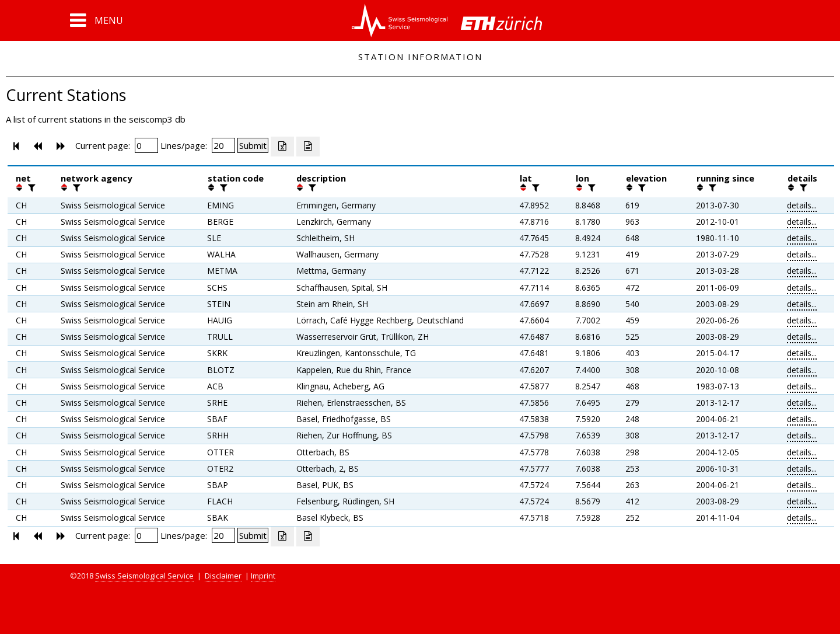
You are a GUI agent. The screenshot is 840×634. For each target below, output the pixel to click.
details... (802, 205)
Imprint (263, 576)
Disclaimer (223, 576)
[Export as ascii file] (308, 147)
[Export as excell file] (282, 147)
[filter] (30, 187)
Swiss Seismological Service (144, 576)
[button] (97, 20)
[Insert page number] (146, 145)
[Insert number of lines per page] (223, 145)
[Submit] (253, 145)
